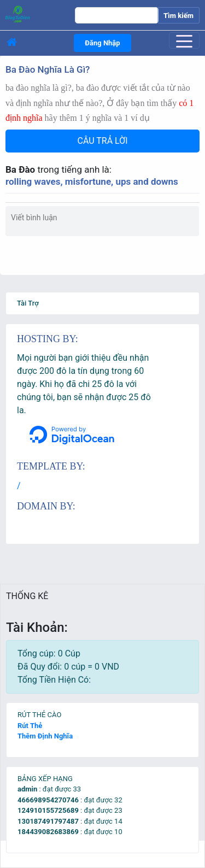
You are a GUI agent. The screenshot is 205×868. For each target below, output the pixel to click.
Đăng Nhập (102, 43)
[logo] (34, 14)
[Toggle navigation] (184, 40)
